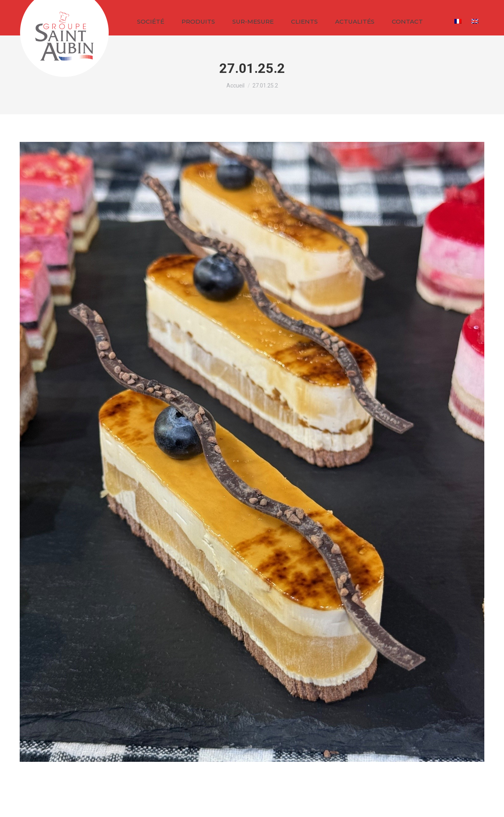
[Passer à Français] (459, 21)
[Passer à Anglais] (476, 21)
